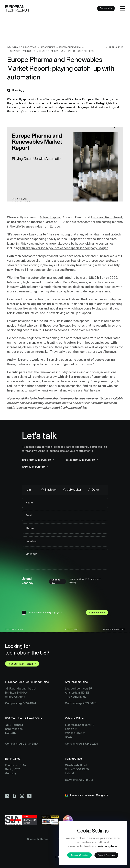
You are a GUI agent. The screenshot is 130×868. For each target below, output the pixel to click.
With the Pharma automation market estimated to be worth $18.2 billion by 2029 (62, 278)
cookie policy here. (106, 846)
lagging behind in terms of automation (57, 304)
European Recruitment (107, 217)
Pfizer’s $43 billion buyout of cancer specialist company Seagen (64, 248)
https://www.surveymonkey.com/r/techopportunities (49, 407)
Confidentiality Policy (39, 839)
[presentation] (48, 599)
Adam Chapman (51, 217)
